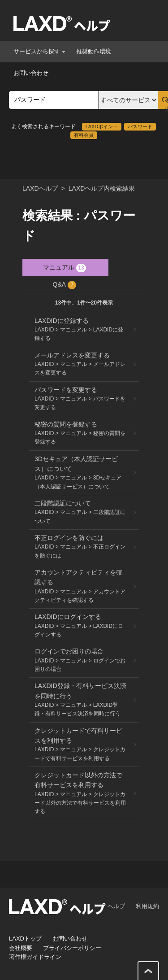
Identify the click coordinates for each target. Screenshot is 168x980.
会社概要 (21, 948)
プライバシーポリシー (72, 948)
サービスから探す (39, 51)
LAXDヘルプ (40, 188)
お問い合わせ (31, 73)
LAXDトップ (25, 939)
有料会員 (84, 135)
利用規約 (147, 906)
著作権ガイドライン (35, 957)
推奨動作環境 (94, 51)
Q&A (65, 285)
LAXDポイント (102, 126)
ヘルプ (116, 906)
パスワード (140, 126)
